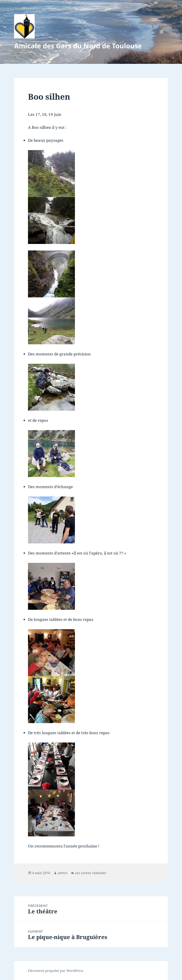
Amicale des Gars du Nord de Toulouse (78, 46)
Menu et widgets (162, 38)
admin (63, 873)
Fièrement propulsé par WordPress (56, 971)
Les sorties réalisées (91, 873)
